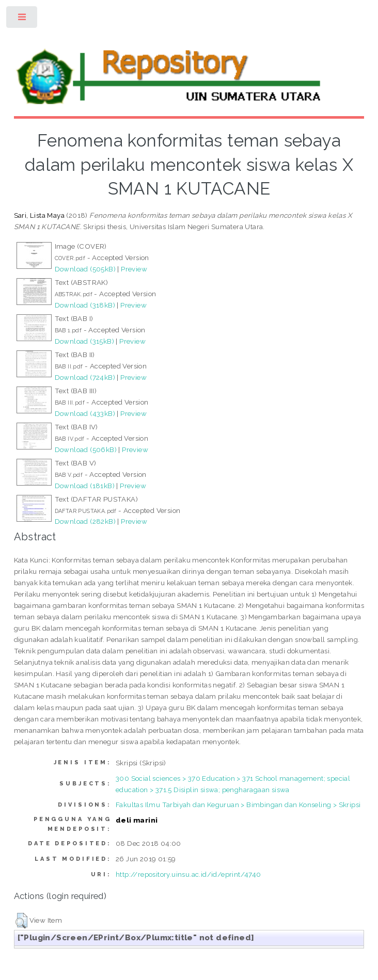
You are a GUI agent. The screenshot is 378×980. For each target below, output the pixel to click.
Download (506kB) (86, 449)
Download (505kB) (85, 269)
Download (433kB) (85, 413)
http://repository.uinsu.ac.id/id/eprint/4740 (188, 874)
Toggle (22, 19)
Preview (134, 269)
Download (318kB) (85, 305)
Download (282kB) (85, 521)
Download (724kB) (85, 377)
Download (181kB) (85, 486)
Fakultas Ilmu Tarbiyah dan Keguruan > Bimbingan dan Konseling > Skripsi (238, 805)
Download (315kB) (84, 341)
